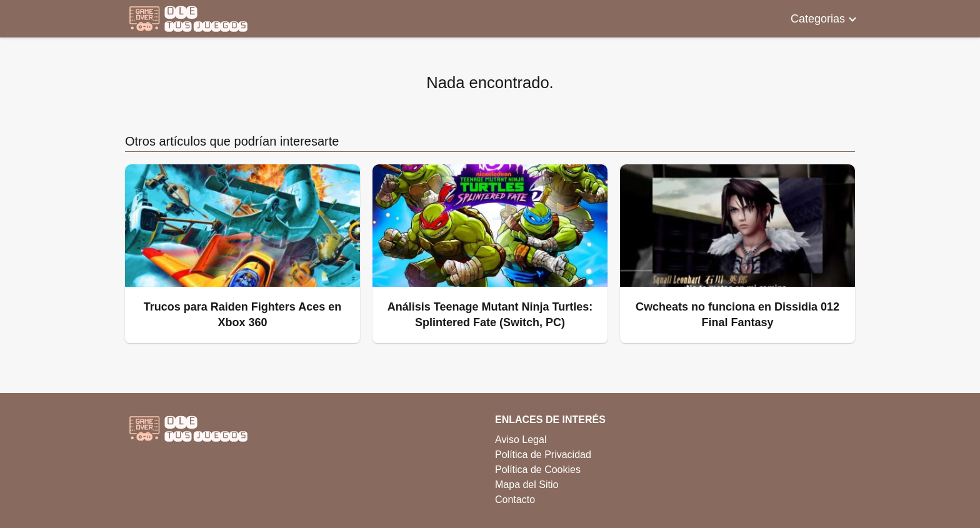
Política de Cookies (538, 470)
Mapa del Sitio (527, 485)
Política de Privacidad (543, 455)
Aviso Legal (521, 440)
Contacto (515, 500)
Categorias (818, 19)
